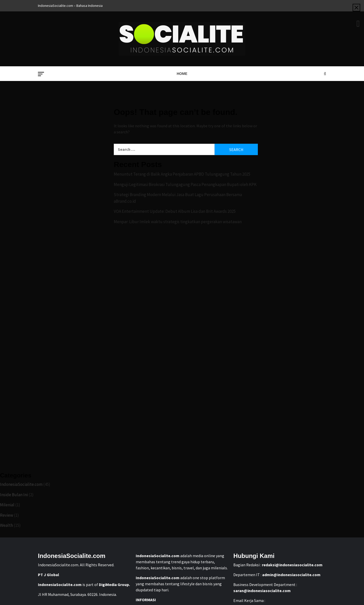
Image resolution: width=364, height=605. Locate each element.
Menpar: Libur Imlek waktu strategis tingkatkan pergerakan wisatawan (178, 222)
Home (182, 74)
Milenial (7, 505)
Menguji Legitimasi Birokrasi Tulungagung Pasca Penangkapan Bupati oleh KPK (185, 184)
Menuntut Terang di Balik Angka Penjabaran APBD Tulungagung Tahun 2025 (182, 174)
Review (7, 515)
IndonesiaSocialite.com (21, 484)
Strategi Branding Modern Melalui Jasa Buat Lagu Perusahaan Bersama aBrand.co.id (178, 198)
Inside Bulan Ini (14, 495)
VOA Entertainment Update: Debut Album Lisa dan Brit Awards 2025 (175, 211)
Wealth (6, 525)
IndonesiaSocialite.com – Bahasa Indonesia (70, 6)
